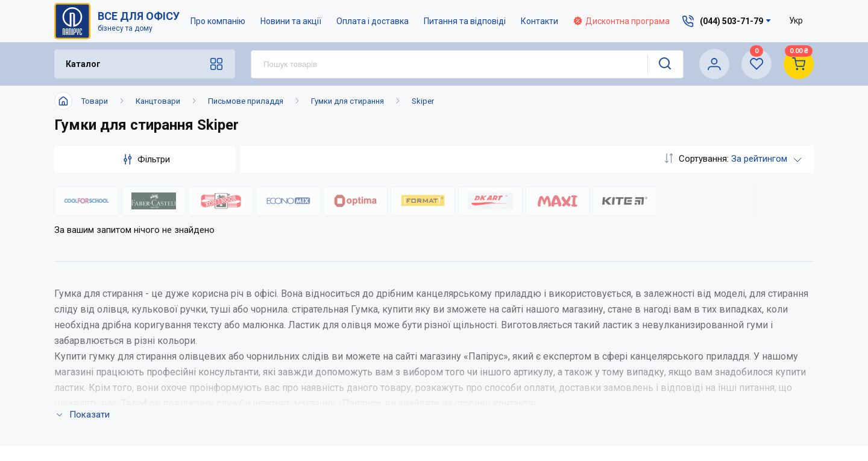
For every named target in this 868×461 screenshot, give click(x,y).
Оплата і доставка (373, 21)
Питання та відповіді (465, 21)
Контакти (539, 21)
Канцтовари (158, 101)
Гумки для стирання (348, 101)
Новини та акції (291, 21)
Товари (95, 101)
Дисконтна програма (621, 21)
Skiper (423, 101)
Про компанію (218, 21)
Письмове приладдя (246, 101)
